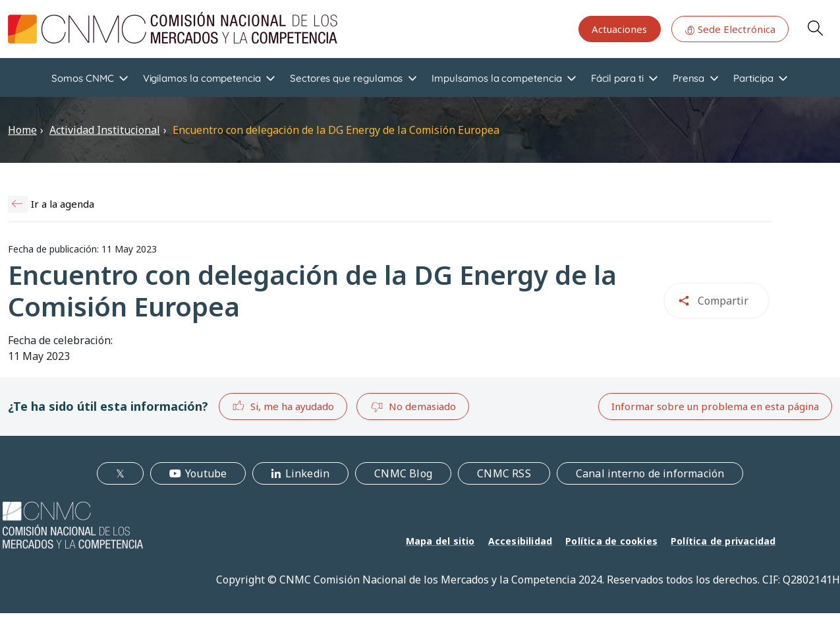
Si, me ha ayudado (283, 406)
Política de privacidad (723, 541)
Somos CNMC (82, 78)
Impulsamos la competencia (496, 78)
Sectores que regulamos (346, 78)
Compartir (723, 301)
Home (22, 130)
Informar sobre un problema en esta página (715, 406)
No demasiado (413, 407)
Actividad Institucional (105, 130)
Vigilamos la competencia (202, 78)
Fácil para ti (617, 78)
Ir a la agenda (63, 204)
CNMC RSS (504, 473)
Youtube (206, 473)
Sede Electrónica (730, 29)
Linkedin (308, 473)
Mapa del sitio (440, 541)
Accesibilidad (520, 541)
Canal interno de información (650, 473)
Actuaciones (619, 29)
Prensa (689, 78)
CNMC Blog (403, 473)
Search (815, 28)
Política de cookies (611, 541)
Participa (753, 78)
